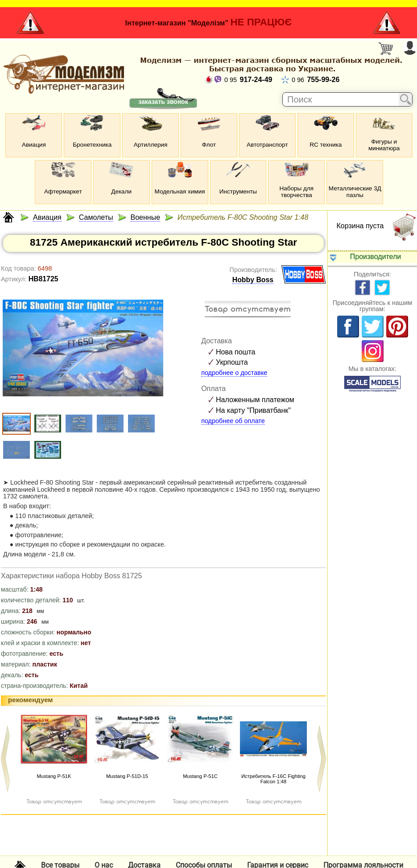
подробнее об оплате (233, 421)
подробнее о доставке (234, 373)
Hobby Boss (253, 280)
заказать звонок (163, 102)
